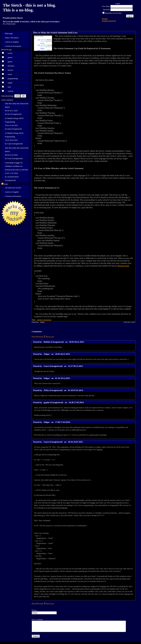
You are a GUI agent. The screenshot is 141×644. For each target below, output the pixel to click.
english (39, 320)
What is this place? (12, 38)
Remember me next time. (113, 13)
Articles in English (12, 42)
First (34, 337)
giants (10, 62)
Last (52, 337)
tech (9, 87)
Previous (40, 337)
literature (11, 66)
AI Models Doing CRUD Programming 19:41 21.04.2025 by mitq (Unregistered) (14, 124)
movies (10, 70)
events (10, 53)
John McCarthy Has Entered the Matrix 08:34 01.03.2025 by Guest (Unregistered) (17, 153)
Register (105, 19)
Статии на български (13, 46)
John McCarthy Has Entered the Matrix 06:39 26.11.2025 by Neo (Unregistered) (17, 109)
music (10, 74)
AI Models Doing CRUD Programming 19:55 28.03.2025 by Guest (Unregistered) (14, 138)
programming (13, 78)
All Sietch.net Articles (13, 188)
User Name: (106, 6)
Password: (107, 10)
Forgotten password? (109, 21)
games (10, 57)
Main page (9, 33)
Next (48, 337)
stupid (10, 83)
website (11, 91)
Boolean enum (123, 266)
